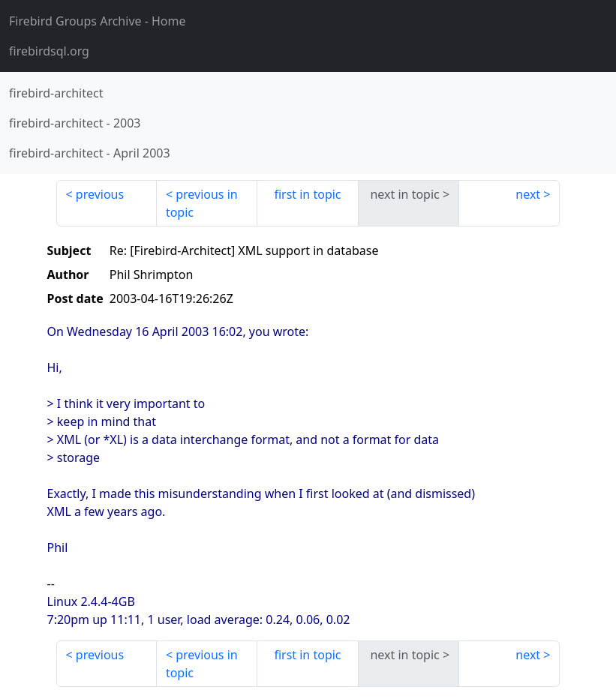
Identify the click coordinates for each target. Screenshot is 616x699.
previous (100, 194)
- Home (98, 21)
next (528, 194)
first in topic (307, 194)
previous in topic (202, 203)
